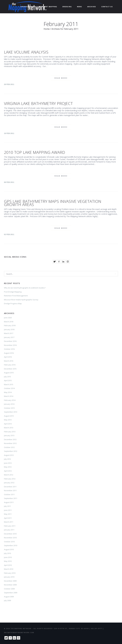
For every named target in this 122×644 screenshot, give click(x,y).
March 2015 (9, 384)
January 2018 (9, 329)
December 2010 (10, 534)
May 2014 (8, 392)
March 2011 (9, 522)
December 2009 (10, 581)
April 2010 (8, 565)
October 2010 (9, 542)
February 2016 (10, 365)
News (79, 7)
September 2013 (11, 412)
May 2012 (8, 467)
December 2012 (10, 439)
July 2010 (7, 553)
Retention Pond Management (16, 296)
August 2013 (9, 416)
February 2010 (10, 573)
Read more (61, 78)
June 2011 (8, 510)
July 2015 (7, 377)
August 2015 (9, 373)
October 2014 (9, 388)
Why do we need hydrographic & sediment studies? (25, 288)
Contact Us (107, 7)
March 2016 (9, 361)
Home (47, 29)
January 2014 (9, 404)
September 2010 (11, 545)
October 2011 (9, 494)
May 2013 (8, 420)
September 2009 (11, 593)
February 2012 (10, 479)
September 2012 (11, 451)
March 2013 (9, 428)
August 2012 (9, 455)
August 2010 (9, 549)
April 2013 (8, 424)
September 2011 (11, 498)
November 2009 (10, 585)
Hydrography (27, 7)
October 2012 (9, 447)
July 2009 (7, 600)
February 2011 (10, 526)
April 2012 (8, 471)
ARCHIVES (92, 7)
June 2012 (8, 463)
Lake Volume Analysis (26, 52)
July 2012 (7, 459)
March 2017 (9, 333)
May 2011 (8, 514)
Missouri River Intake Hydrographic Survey (21, 300)
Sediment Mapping (48, 7)
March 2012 (9, 475)
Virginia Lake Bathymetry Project (38, 103)
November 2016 (10, 345)
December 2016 (10, 341)
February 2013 (10, 432)
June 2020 (8, 318)
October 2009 (9, 589)
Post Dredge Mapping (13, 292)
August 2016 (9, 353)
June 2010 (8, 557)
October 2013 (9, 408)
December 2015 (10, 369)
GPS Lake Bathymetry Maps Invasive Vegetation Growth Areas (53, 203)
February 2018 (10, 325)
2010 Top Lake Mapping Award (35, 152)
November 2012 (10, 443)
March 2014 (9, 396)
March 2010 (9, 569)
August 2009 (9, 597)
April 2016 (8, 357)
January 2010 (9, 577)
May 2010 (8, 561)
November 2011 (10, 490)
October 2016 (9, 349)
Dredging (67, 7)
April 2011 (8, 518)
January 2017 (9, 337)
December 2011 (10, 487)
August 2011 (9, 502)
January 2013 (9, 435)
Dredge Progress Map (13, 303)
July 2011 (7, 506)
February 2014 (10, 400)
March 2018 (9, 322)
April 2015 (8, 380)
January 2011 (9, 530)
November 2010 (10, 538)
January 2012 (9, 483)
